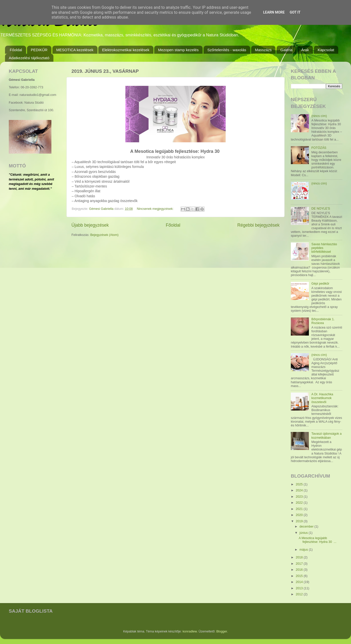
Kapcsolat (326, 50)
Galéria (286, 50)
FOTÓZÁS (319, 148)
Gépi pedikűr (320, 284)
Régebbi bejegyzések (258, 225)
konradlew (190, 631)
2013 (300, 588)
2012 (300, 594)
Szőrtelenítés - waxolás (227, 50)
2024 (300, 490)
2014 (300, 582)
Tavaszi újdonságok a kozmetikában (326, 436)
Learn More (274, 12)
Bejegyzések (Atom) (104, 235)
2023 (300, 497)
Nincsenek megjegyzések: (156, 209)
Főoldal (16, 50)
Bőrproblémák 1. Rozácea (323, 321)
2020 (300, 515)
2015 (300, 576)
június (304, 533)
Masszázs (263, 50)
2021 (300, 509)
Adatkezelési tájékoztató (29, 58)
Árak (305, 50)
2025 (300, 484)
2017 (300, 564)
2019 (300, 521)
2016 (300, 570)
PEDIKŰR (39, 50)
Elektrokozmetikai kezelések (126, 50)
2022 (300, 503)
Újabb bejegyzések (90, 225)
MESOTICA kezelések (75, 50)
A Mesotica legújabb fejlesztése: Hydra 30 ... (317, 540)
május (304, 550)
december (307, 527)
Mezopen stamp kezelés (178, 50)
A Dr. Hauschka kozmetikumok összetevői (322, 398)
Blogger (222, 631)
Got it (295, 12)
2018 (300, 557)
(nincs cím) (319, 116)
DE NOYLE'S (321, 209)
